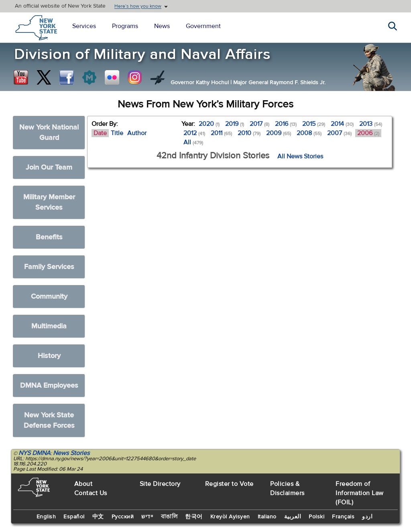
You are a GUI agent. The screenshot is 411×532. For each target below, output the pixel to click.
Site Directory (160, 484)
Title (117, 133)
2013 (371, 124)
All (193, 142)
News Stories (71, 453)
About (83, 484)
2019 (235, 124)
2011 (221, 133)
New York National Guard (49, 132)
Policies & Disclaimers (287, 489)
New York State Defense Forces (49, 420)
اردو (367, 517)
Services (84, 26)
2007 (339, 133)
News (162, 26)
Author (137, 133)
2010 (249, 133)
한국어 (194, 517)
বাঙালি (169, 517)
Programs (125, 26)
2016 (286, 124)
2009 (279, 133)
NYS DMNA (35, 453)
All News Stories (300, 156)
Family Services (49, 267)
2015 (314, 124)
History (49, 356)
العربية (293, 517)
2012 (194, 133)
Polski (316, 517)
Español (74, 517)
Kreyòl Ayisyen (230, 517)
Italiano (267, 517)
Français (343, 517)
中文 (98, 517)
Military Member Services (49, 202)
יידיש (147, 517)
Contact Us (91, 493)
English (46, 517)
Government (203, 26)
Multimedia (49, 326)
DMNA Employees (49, 385)
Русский (123, 517)
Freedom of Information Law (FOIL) (360, 493)
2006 (368, 133)
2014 (342, 124)
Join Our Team (49, 167)
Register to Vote (229, 484)
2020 (209, 124)
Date (100, 133)
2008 (309, 133)
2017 (259, 124)
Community (49, 296)
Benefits (49, 237)
